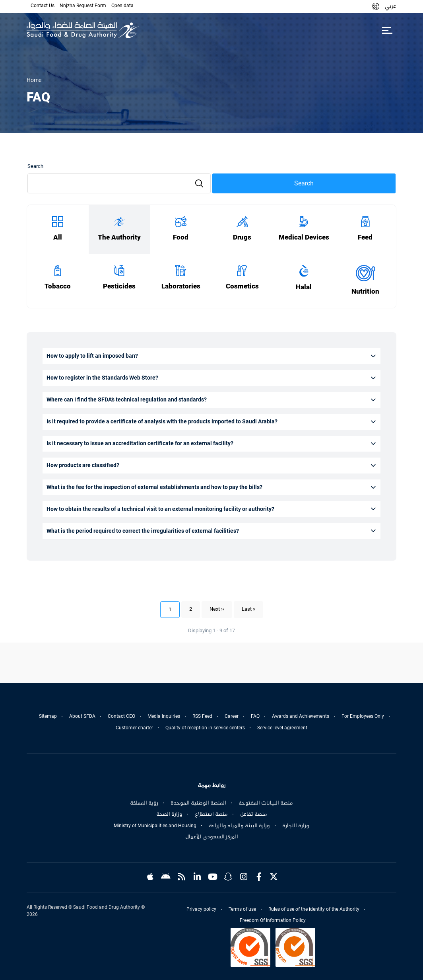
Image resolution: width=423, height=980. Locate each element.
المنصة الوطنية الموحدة (198, 803)
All (58, 237)
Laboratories (181, 286)
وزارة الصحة (169, 814)
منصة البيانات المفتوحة (266, 803)
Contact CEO (121, 716)
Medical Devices (304, 237)
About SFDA (82, 716)
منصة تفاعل (254, 814)
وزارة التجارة (296, 826)
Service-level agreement (282, 728)
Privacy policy (201, 909)
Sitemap (48, 716)
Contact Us (43, 6)
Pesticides (119, 286)
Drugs (242, 237)
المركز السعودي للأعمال (212, 837)
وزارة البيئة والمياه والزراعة (239, 826)
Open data (122, 6)
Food (181, 237)
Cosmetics (242, 286)
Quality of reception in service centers (205, 728)
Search (35, 166)
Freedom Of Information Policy (273, 920)
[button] (376, 6)
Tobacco (58, 286)
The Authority (119, 237)
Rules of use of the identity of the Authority (314, 909)
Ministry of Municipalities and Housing (155, 826)
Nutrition (365, 291)
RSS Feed (202, 716)
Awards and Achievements (301, 716)
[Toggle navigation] (387, 30)
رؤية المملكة (144, 803)
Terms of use (242, 909)
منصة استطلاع (211, 814)
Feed (365, 237)
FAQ (255, 716)
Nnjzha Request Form (83, 6)
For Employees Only (363, 716)
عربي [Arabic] (390, 6)
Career (232, 716)
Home (34, 80)
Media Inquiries (164, 716)
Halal (304, 287)
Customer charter (134, 728)
